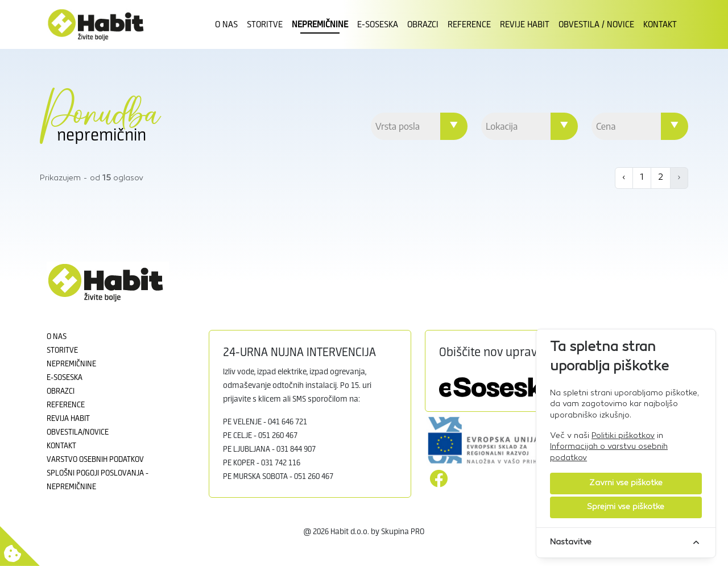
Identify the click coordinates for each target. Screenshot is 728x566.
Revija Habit (68, 419)
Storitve (265, 24)
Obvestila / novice (596, 24)
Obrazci (423, 24)
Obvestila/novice (78, 432)
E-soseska (65, 378)
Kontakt (660, 24)
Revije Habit (525, 24)
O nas (226, 24)
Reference (469, 24)
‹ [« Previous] (624, 178)
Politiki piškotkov (623, 436)
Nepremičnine (320, 24)
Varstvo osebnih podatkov (95, 460)
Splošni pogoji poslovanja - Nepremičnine (98, 480)
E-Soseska (378, 24)
